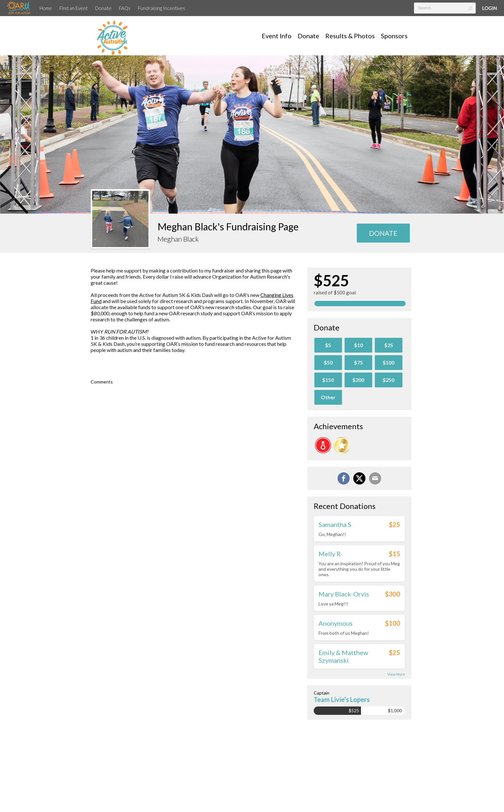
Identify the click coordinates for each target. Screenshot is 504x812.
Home (46, 8)
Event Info (277, 36)
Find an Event (74, 8)
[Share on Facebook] (344, 478)
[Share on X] (359, 478)
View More (396, 674)
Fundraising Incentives (162, 8)
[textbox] (445, 8)
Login (490, 8)
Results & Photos (350, 36)
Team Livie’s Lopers (342, 699)
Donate (103, 8)
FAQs (125, 8)
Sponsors (394, 36)
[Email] (375, 478)
